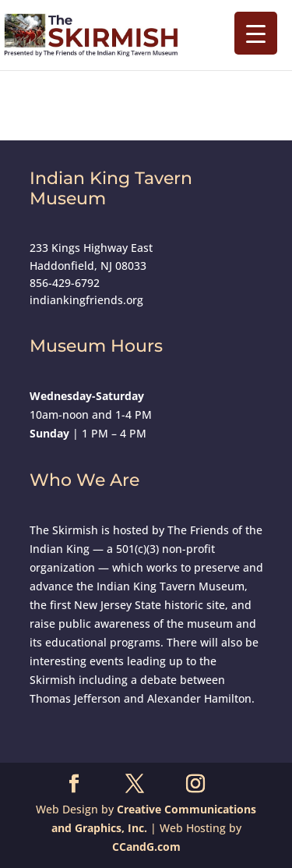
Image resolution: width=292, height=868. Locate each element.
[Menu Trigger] (256, 33)
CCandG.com (146, 847)
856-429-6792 (65, 283)
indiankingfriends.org (86, 300)
